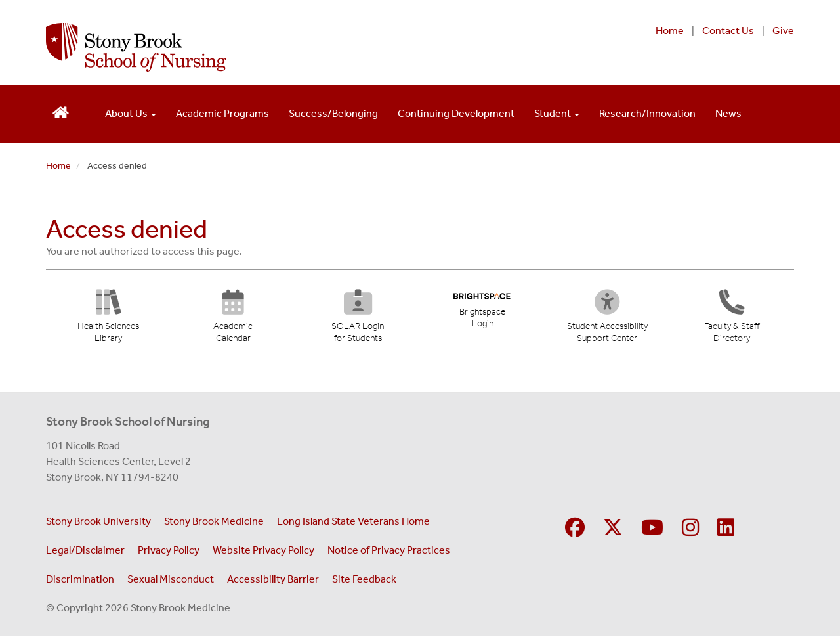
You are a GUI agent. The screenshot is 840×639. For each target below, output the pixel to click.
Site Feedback (364, 582)
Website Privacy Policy (263, 553)
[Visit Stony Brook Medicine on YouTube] (652, 532)
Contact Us (728, 31)
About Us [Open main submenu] (131, 113)
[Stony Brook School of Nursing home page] (285, 47)
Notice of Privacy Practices (389, 553)
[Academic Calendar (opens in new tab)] (233, 320)
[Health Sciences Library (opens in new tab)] (108, 320)
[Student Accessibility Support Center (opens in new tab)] (610, 320)
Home (670, 31)
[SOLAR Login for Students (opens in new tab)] (357, 320)
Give (783, 31)
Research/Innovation (647, 113)
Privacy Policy (169, 553)
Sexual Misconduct (171, 582)
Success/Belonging (333, 113)
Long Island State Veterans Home (353, 524)
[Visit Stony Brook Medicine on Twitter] (613, 532)
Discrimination (80, 582)
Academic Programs (222, 113)
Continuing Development (456, 113)
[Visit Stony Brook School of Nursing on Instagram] (690, 532)
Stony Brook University (98, 524)
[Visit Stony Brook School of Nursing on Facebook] (575, 532)
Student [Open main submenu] (557, 113)
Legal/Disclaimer (85, 553)
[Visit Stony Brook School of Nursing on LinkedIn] (726, 532)
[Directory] (732, 320)
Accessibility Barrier (273, 582)
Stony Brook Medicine (214, 524)
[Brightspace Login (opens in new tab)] (482, 313)
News (728, 113)
